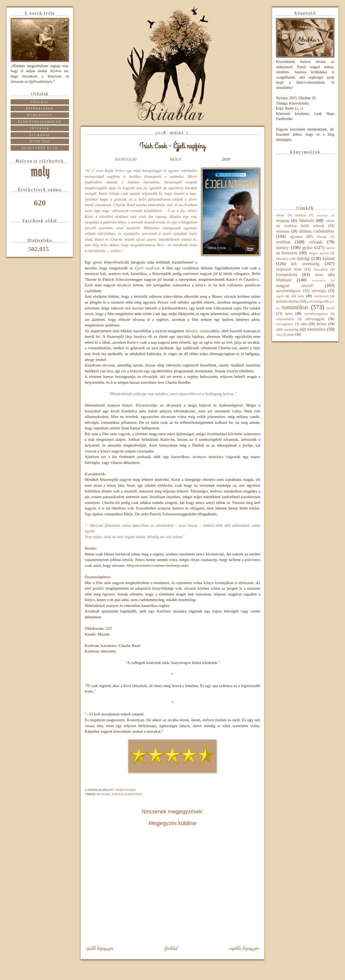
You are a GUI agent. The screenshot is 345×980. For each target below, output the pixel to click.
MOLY (175, 159)
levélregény (319, 280)
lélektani (284, 280)
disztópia (283, 231)
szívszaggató (315, 319)
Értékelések (40, 109)
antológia (322, 215)
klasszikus (321, 269)
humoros (289, 253)
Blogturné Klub (40, 148)
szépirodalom (285, 319)
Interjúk (40, 128)
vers (279, 335)
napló (280, 296)
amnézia (300, 215)
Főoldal (171, 948)
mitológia (319, 291)
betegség (104, 794)
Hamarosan (40, 115)
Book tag (40, 141)
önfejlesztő (321, 296)
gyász (307, 247)
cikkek (330, 221)
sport (289, 314)
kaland (328, 258)
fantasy (282, 247)
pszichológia (315, 301)
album (280, 215)
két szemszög (305, 264)
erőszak (316, 242)
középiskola (287, 275)
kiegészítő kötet (289, 269)
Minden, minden (199, 331)
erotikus (283, 242)
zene (291, 334)
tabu (304, 324)
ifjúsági (117, 794)
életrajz (322, 237)
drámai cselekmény (317, 231)
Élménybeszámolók (40, 122)
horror (330, 248)
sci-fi (331, 308)
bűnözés (306, 220)
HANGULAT (126, 159)
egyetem (296, 237)
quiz (332, 301)
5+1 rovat (40, 135)
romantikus (133, 794)
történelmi (316, 329)
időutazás (282, 259)
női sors (297, 296)
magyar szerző (294, 285)
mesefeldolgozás (288, 291)
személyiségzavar (316, 314)
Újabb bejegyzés (100, 948)
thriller (321, 324)
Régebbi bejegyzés (244, 948)
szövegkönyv (285, 324)
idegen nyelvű (319, 253)
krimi (319, 275)
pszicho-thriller (287, 301)
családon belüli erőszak (304, 226)
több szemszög (287, 329)
